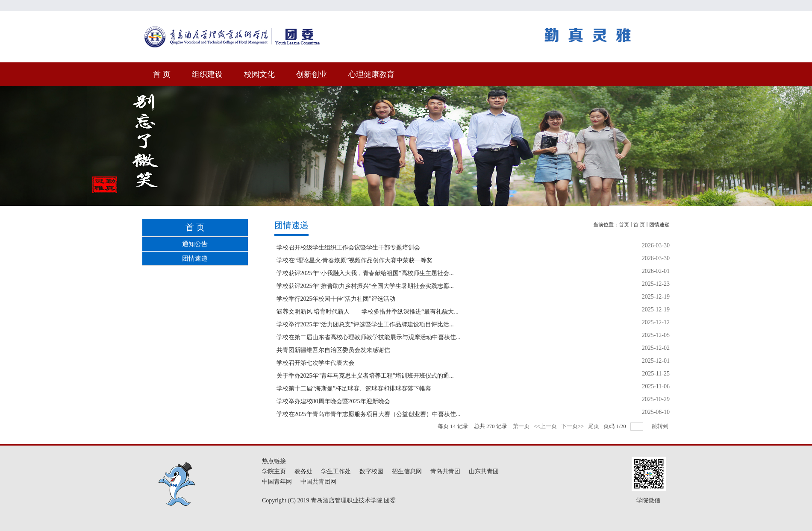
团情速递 (659, 225)
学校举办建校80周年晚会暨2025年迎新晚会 (333, 401)
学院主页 (274, 471)
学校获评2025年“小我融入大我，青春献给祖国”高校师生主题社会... (365, 273)
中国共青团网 (318, 482)
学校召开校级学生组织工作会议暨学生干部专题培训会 (348, 248)
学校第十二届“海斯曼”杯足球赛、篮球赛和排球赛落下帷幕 (354, 389)
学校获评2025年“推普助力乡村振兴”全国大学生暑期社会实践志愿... (365, 286)
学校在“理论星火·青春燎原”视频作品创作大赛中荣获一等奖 (355, 260)
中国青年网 (277, 482)
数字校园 (371, 471)
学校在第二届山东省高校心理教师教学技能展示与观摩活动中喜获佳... (369, 337)
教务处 (303, 471)
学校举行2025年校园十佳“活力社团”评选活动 (336, 299)
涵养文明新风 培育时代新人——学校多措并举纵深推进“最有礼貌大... (368, 312)
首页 (624, 225)
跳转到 (661, 426)
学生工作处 (336, 471)
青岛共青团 (445, 471)
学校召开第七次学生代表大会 (315, 363)
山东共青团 (484, 471)
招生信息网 (407, 471)
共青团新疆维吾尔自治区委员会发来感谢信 (333, 350)
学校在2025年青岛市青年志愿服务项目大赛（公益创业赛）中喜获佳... (369, 414)
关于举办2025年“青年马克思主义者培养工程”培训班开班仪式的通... (365, 376)
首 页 (639, 225)
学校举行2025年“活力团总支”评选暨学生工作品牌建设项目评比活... (365, 324)
